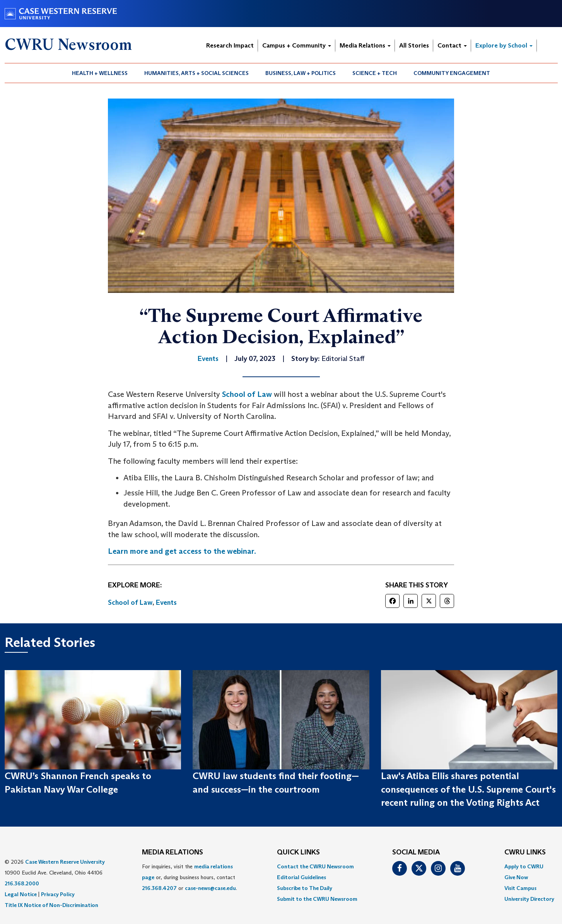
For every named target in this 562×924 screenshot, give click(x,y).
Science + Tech (375, 73)
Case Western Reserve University (65, 862)
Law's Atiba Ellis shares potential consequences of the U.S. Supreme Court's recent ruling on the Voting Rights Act (468, 789)
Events (166, 602)
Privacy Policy (58, 894)
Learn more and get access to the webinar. (182, 551)
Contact (452, 45)
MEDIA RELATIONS (173, 853)
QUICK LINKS (298, 853)
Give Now (516, 877)
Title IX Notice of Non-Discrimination (51, 905)
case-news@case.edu (210, 888)
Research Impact (230, 45)
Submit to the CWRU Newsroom (317, 899)
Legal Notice (21, 894)
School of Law (247, 394)
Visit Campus (520, 888)
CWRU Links (525, 853)
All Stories (414, 45)
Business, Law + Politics (301, 73)
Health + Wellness (100, 73)
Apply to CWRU (524, 866)
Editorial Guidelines (301, 877)
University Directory (529, 899)
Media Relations (365, 45)
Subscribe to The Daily (305, 888)
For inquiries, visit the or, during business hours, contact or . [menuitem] (190, 877)
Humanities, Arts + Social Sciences (196, 73)
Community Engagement (452, 73)
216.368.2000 (22, 883)
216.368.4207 (159, 888)
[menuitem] (100, 73)
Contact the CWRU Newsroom (315, 866)
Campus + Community (297, 45)
